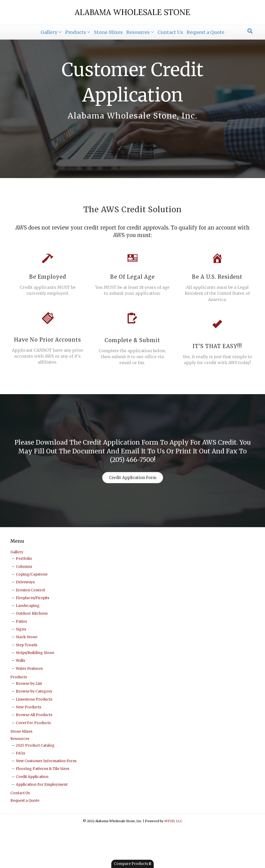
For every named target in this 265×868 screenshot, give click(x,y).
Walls (20, 700)
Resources (138, 32)
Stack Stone (27, 676)
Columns (24, 606)
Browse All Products (34, 754)
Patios (21, 661)
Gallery (49, 32)
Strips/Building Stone (35, 692)
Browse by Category (34, 731)
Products (76, 32)
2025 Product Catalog (35, 785)
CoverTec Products (33, 762)
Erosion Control (30, 629)
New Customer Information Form (46, 800)
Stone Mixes (108, 32)
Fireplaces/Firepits (32, 637)
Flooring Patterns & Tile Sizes (43, 808)
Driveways (25, 622)
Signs (21, 669)
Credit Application (32, 816)
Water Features (29, 708)
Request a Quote (205, 32)
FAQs (20, 793)
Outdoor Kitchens (32, 653)
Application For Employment (42, 824)
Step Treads (27, 684)
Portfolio (24, 598)
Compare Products (132, 864)
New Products (28, 747)
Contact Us (170, 32)
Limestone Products (34, 739)
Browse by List (29, 723)
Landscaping (28, 645)
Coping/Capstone (32, 614)
